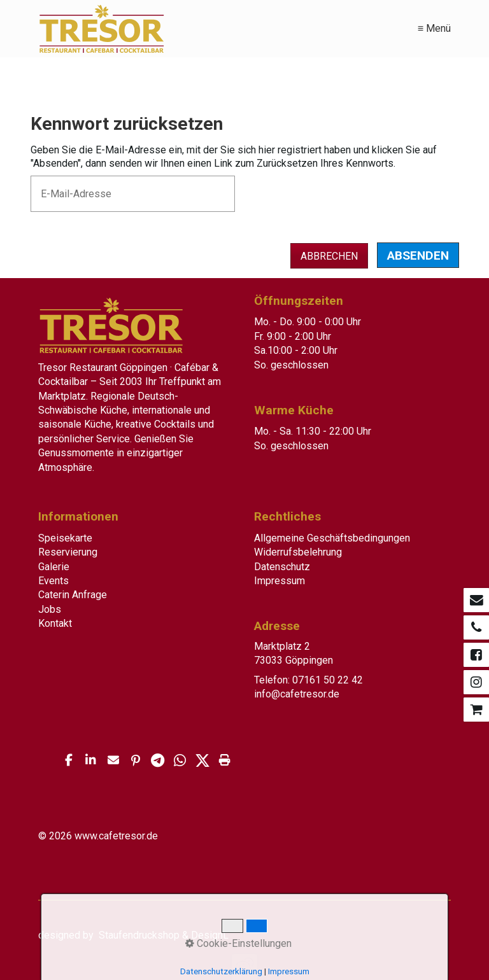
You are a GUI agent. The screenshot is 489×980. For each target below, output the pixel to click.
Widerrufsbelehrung (298, 552)
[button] (68, 760)
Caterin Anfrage (73, 595)
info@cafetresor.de (297, 694)
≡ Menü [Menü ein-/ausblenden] (434, 28)
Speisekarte (65, 538)
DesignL (210, 935)
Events (53, 581)
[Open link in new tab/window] (476, 600)
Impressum (280, 581)
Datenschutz (282, 567)
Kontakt (55, 623)
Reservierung (68, 552)
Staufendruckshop (139, 935)
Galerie (54, 567)
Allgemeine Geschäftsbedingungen (332, 538)
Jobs (50, 609)
